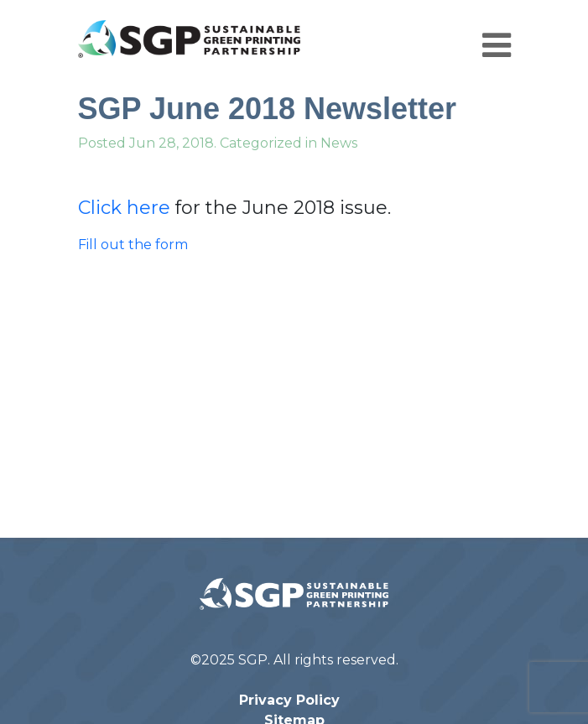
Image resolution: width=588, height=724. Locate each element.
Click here (124, 208)
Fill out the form (133, 245)
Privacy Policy (289, 700)
